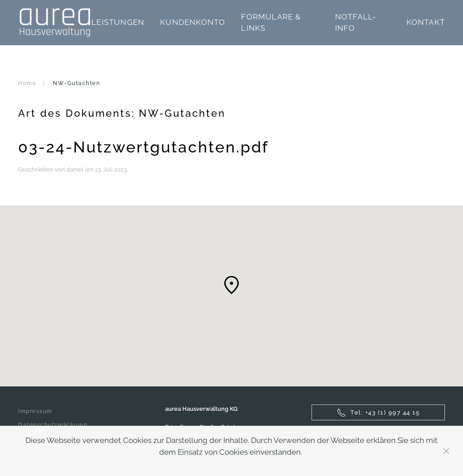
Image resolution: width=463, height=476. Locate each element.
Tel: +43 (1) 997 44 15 (378, 413)
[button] (231, 285)
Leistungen (118, 22)
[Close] (446, 451)
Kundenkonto (193, 22)
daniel (75, 169)
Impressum (35, 411)
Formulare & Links (271, 23)
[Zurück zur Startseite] (55, 23)
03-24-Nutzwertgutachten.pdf (144, 147)
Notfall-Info (356, 23)
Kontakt (426, 22)
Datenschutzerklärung (53, 425)
